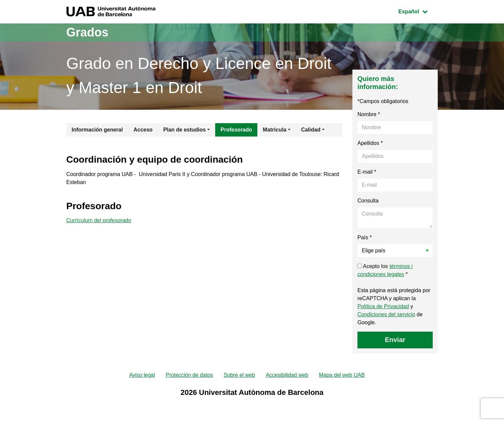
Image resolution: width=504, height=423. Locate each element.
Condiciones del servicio (386, 314)
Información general (97, 130)
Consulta (368, 201)
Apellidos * (370, 143)
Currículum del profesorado (99, 220)
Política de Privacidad (383, 306)
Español (418, 11)
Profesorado (236, 130)
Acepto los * (385, 270)
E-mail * (367, 172)
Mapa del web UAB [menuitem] (342, 375)
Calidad (311, 130)
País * (365, 237)
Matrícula (274, 130)
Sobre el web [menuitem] (239, 375)
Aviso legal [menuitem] (142, 375)
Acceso (143, 130)
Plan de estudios (185, 130)
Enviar (395, 340)
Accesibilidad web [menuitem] (287, 375)
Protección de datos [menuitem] (189, 375)
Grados (87, 32)
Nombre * (369, 114)
